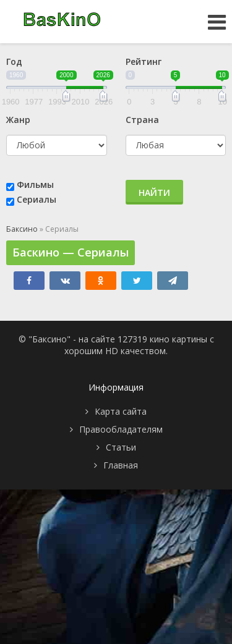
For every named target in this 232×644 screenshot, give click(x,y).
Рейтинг (144, 61)
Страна (142, 120)
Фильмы (35, 184)
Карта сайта (121, 411)
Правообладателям (121, 429)
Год (14, 61)
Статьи (121, 447)
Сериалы (37, 199)
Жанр (18, 120)
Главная (121, 465)
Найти (154, 193)
